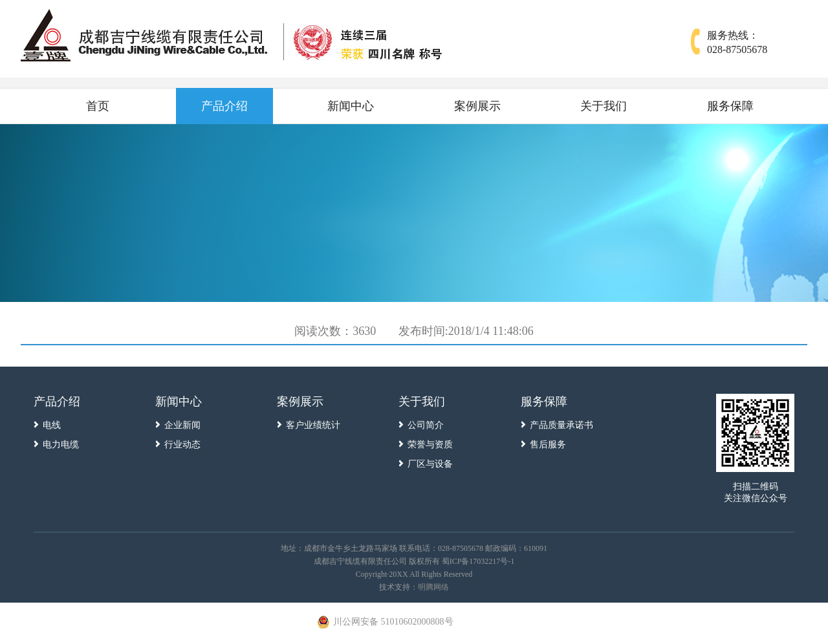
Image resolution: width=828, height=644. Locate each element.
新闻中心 (351, 106)
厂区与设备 (430, 464)
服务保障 (730, 106)
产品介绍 (224, 106)
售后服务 (548, 445)
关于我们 (604, 106)
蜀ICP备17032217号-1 (478, 561)
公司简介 (426, 425)
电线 (52, 425)
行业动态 (182, 445)
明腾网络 (433, 587)
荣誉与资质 (430, 445)
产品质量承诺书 (561, 425)
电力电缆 (61, 445)
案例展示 (477, 106)
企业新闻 (182, 425)
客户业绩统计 (313, 425)
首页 (98, 106)
